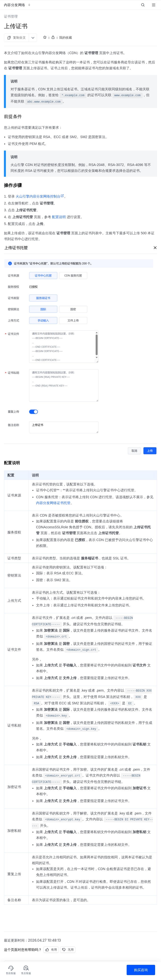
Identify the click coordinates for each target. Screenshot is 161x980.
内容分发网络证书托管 (53, 503)
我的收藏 (66, 37)
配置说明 (59, 217)
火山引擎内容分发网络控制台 (40, 196)
